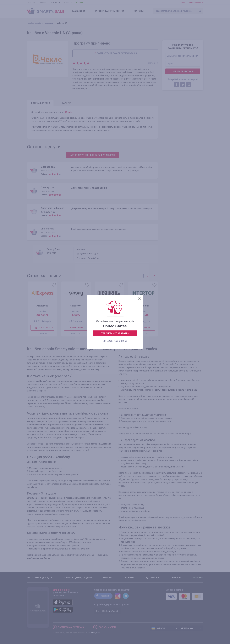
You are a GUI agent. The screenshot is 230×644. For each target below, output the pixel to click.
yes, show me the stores (115, 95)
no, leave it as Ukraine (115, 102)
